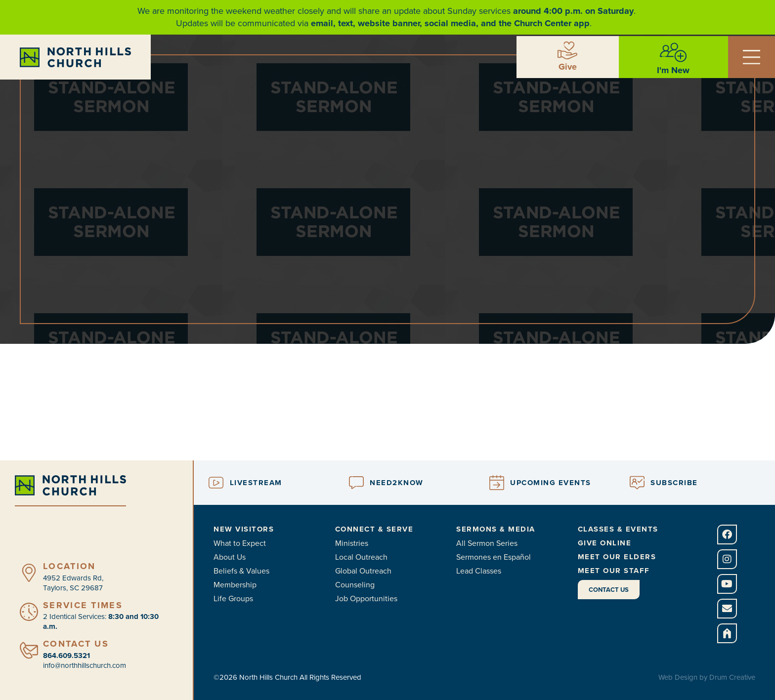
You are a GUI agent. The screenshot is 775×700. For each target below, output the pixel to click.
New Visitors (244, 529)
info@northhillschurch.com (85, 665)
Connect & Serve (374, 529)
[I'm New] (673, 52)
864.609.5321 (66, 656)
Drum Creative (732, 677)
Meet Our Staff (614, 571)
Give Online (605, 543)
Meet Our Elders (617, 557)
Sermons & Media (496, 529)
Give (568, 67)
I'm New (673, 70)
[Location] (29, 573)
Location (69, 566)
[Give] (567, 50)
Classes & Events (618, 529)
